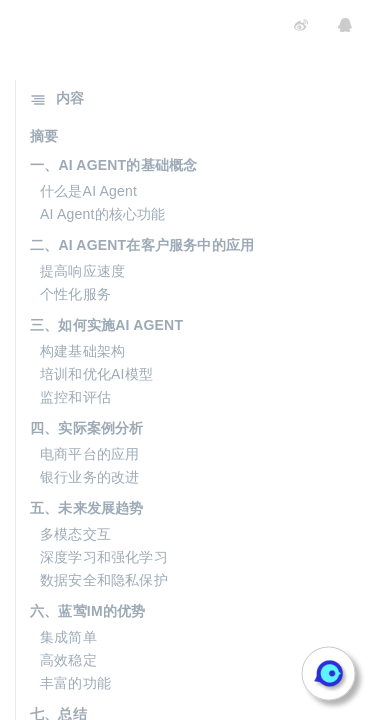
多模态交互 (75, 534)
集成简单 (68, 637)
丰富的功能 (75, 683)
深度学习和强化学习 (104, 557)
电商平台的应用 (89, 454)
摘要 (44, 136)
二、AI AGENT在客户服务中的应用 (142, 245)
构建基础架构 (82, 351)
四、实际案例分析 (87, 428)
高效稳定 (68, 660)
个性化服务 (75, 294)
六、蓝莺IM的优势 (87, 611)
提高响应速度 (82, 271)
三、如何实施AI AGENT (106, 325)
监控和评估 (75, 397)
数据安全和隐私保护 (104, 580)
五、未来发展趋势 (87, 508)
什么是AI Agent (88, 191)
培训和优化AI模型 (96, 374)
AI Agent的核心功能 (103, 214)
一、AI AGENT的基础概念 (113, 165)
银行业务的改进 (89, 477)
